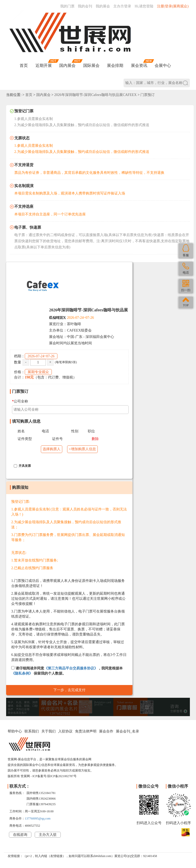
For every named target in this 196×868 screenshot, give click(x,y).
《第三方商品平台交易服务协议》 (71, 668)
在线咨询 (20, 835)
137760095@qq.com (38, 818)
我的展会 (103, 6)
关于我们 (48, 731)
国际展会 (91, 65)
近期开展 (44, 65)
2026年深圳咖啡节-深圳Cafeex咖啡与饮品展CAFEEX (96, 95)
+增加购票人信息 (82, 449)
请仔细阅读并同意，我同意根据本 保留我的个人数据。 (67, 671)
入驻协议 (65, 731)
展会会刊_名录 (127, 731)
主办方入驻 (48, 835)
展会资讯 (139, 65)
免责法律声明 (86, 731)
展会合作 (106, 731)
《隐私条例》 (22, 673)
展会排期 (115, 65)
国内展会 (67, 65)
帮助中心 (15, 731)
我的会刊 (85, 6)
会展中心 (163, 65)
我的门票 (67, 6)
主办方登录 (122, 6)
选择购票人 (52, 449)
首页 (24, 65)
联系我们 (32, 731)
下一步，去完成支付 (69, 690)
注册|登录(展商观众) (173, 6)
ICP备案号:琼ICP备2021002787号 (54, 776)
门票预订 (148, 95)
